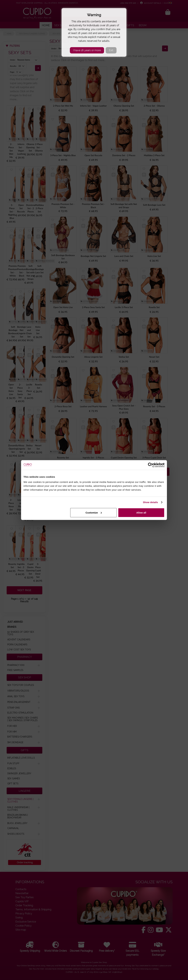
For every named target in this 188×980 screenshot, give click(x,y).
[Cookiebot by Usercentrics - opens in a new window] (150, 465)
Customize (94, 512)
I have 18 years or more (87, 50)
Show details (150, 502)
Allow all (141, 512)
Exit (111, 50)
